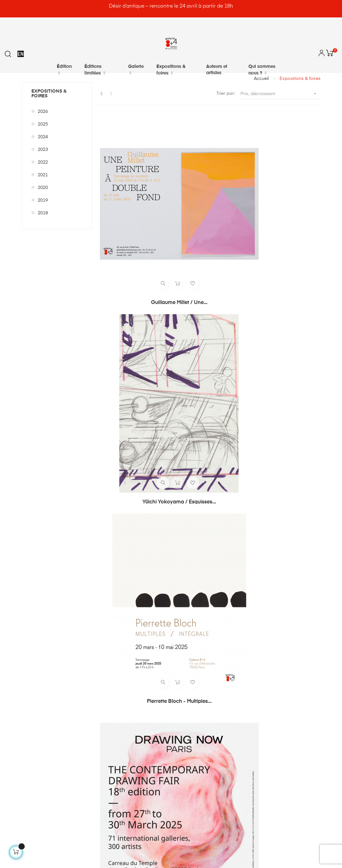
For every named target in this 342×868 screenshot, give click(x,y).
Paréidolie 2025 (133, 404)
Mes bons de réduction (198, 641)
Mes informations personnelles (206, 630)
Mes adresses (189, 619)
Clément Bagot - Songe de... (285, 304)
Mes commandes (192, 596)
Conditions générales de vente (282, 619)
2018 (43, 213)
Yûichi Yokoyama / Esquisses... (209, 204)
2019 (43, 200)
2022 (43, 162)
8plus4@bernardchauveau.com (72, 715)
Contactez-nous (267, 596)
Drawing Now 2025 (133, 304)
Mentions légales (268, 630)
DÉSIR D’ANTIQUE (133, 504)
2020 (43, 188)
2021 (43, 175)
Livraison (260, 607)
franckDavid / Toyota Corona (285, 504)
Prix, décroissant (280, 94)
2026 (43, 112)
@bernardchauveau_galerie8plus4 (82, 728)
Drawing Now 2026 (209, 504)
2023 (43, 150)
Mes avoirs (185, 607)
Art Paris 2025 (209, 304)
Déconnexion (188, 653)
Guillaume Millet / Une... (133, 204)
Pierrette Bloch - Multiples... (285, 204)
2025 (43, 124)
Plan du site (262, 653)
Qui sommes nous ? (271, 641)
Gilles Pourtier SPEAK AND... (285, 404)
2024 (43, 137)
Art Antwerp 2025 (209, 404)
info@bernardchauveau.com (68, 702)
